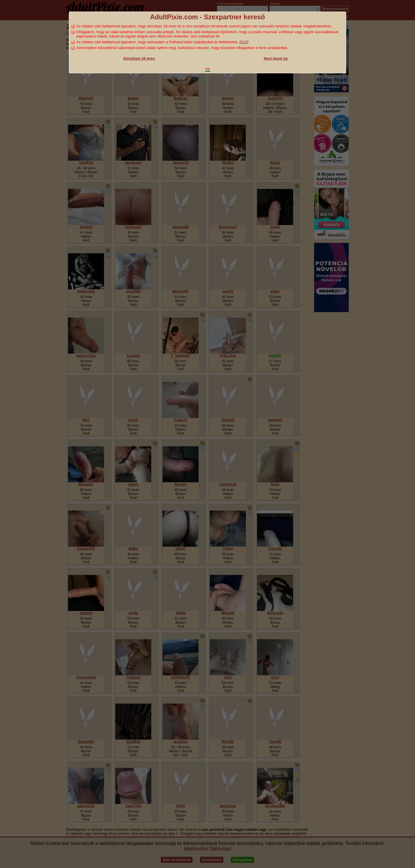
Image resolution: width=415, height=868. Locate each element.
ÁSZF (244, 42)
